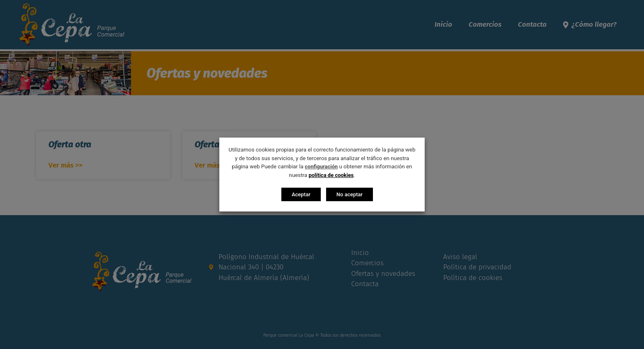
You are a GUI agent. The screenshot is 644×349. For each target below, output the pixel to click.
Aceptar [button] (301, 194)
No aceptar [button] (350, 194)
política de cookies (331, 175)
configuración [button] (321, 166)
